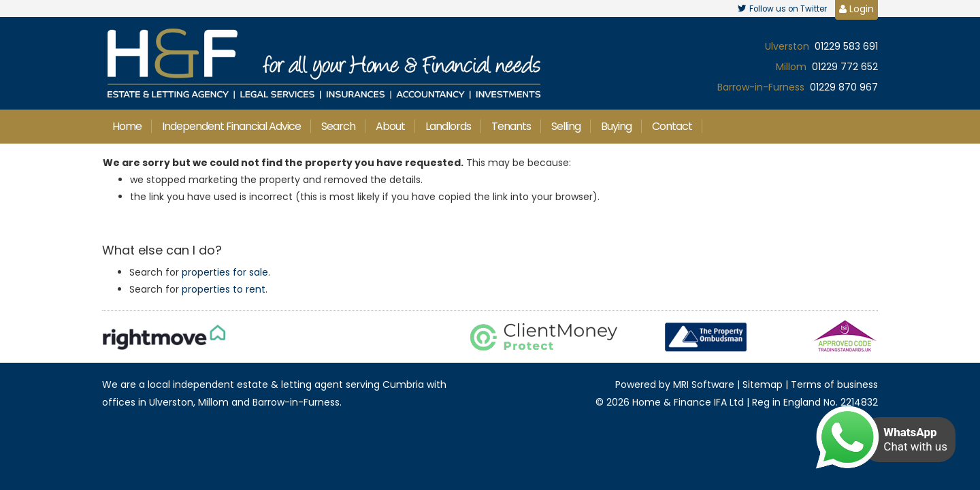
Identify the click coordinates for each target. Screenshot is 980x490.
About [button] (390, 126)
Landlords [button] (448, 126)
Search (338, 126)
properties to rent (224, 289)
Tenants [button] (511, 126)
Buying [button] (616, 126)
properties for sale (225, 272)
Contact (672, 126)
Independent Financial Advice (231, 126)
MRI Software (704, 385)
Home (127, 126)
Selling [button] (566, 126)
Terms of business (834, 385)
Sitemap (763, 385)
